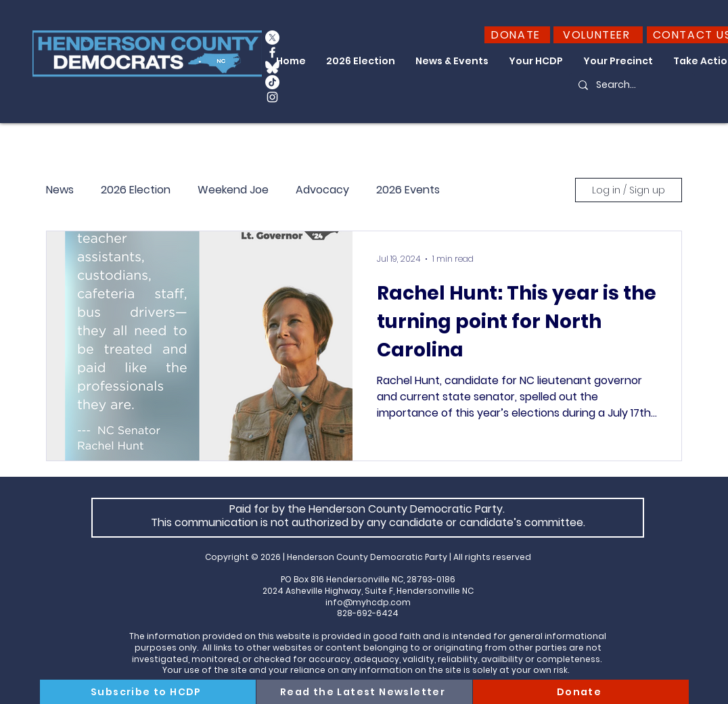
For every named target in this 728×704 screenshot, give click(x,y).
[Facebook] (272, 52)
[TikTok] (272, 82)
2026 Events (408, 190)
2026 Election (136, 190)
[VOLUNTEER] (598, 35)
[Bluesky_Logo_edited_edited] (272, 67)
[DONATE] (517, 35)
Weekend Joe (233, 190)
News (60, 190)
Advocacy (322, 190)
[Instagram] (272, 97)
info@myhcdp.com (368, 602)
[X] (272, 38)
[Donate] (581, 692)
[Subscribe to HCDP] (148, 692)
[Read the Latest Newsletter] (364, 692)
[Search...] (631, 85)
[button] (361, 61)
